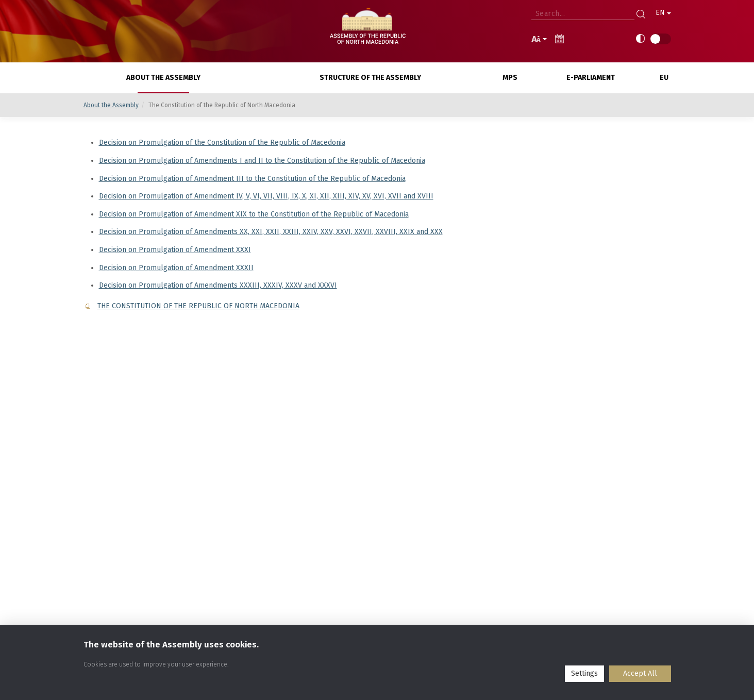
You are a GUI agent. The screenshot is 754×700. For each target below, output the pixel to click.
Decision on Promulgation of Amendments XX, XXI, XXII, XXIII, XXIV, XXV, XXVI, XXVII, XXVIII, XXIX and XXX (271, 232)
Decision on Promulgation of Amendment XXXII (176, 268)
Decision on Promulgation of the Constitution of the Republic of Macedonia (222, 143)
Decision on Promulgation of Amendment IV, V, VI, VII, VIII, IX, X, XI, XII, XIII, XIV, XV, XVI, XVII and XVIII (266, 196)
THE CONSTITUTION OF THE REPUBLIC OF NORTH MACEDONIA (198, 306)
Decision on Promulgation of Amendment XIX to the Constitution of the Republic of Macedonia (254, 214)
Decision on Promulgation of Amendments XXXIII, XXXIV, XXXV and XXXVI (218, 285)
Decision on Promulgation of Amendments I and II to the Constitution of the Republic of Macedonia (262, 161)
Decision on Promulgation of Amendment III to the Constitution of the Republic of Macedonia (252, 179)
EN (663, 13)
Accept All (640, 673)
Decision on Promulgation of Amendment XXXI (175, 250)
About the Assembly (111, 105)
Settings (584, 673)
